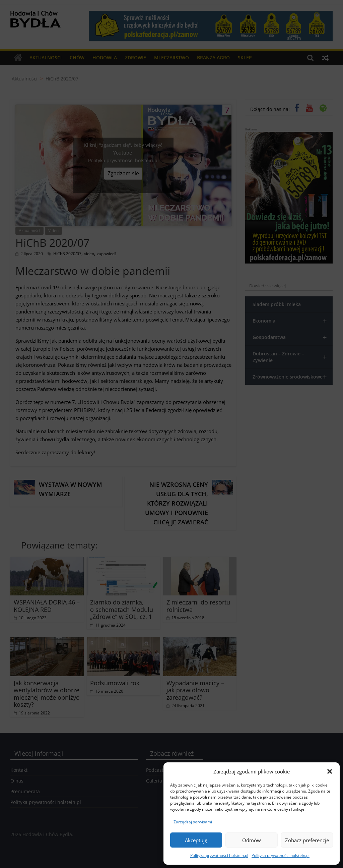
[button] (330, 771)
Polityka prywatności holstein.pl (219, 855)
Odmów (252, 840)
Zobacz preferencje (307, 840)
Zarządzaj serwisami (193, 822)
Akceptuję (196, 840)
